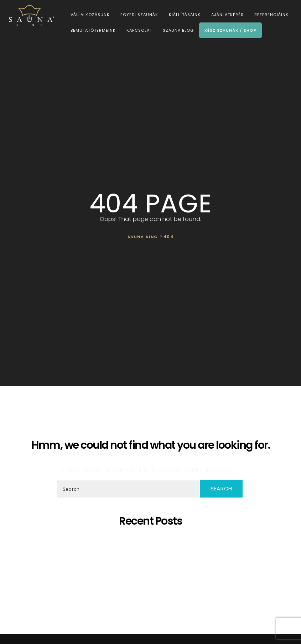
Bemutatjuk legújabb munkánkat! (152, 566)
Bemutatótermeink (92, 31)
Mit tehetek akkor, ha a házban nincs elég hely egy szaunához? (152, 579)
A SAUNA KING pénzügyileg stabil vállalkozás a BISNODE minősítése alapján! (152, 572)
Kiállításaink (184, 15)
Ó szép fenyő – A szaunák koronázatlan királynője (152, 559)
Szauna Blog (177, 31)
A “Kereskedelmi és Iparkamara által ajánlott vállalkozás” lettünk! (152, 585)
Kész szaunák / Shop (229, 31)
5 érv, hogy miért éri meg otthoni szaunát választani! (152, 540)
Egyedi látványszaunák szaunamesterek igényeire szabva (152, 547)
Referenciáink (270, 15)
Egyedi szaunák (138, 15)
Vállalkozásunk (89, 15)
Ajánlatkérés (226, 15)
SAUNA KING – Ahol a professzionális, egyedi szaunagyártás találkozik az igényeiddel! (152, 553)
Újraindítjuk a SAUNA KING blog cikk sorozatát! (152, 591)
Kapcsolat (138, 31)
